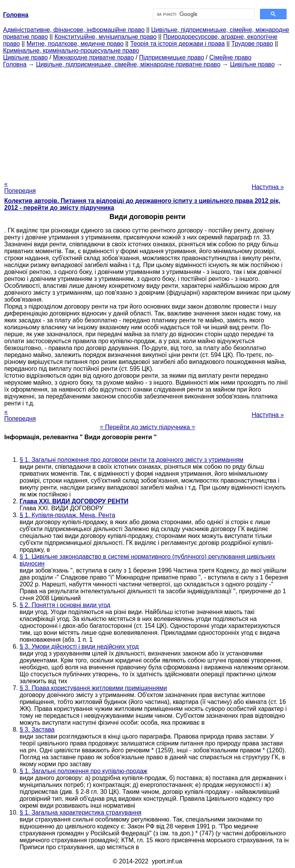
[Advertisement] (147, 122)
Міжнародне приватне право (94, 57)
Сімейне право (230, 57)
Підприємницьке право (172, 57)
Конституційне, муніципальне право (106, 37)
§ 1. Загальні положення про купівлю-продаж (84, 771)
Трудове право (252, 44)
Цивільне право (25, 57)
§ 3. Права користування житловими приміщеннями (93, 688)
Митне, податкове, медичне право (75, 44)
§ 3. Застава (37, 729)
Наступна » (268, 187)
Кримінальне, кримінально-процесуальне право (71, 51)
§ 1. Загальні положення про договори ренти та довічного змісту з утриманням (131, 460)
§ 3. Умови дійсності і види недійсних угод (79, 646)
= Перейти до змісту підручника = (148, 427)
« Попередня (20, 187)
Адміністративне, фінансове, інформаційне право (74, 30)
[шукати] (203, 14)
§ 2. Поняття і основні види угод (65, 605)
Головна (15, 64)
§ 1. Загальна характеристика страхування (80, 812)
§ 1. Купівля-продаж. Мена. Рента (67, 515)
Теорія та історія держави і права (177, 44)
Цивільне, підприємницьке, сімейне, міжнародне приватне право (128, 64)
